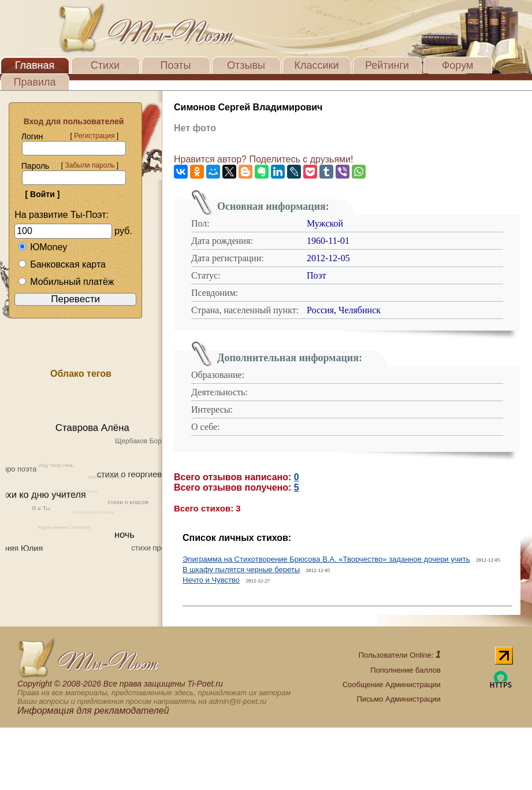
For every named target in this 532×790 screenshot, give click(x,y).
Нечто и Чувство (211, 580)
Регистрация (94, 136)
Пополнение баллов (405, 670)
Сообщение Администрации (392, 685)
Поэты (176, 65)
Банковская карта (62, 264)
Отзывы (246, 65)
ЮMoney (42, 247)
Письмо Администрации (398, 699)
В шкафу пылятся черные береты (241, 570)
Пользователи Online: (400, 655)
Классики (317, 65)
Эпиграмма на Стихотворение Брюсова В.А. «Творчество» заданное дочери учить (326, 559)
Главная (35, 65)
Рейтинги (387, 65)
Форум (458, 65)
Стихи (105, 65)
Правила (34, 82)
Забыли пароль (90, 165)
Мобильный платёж (66, 282)
